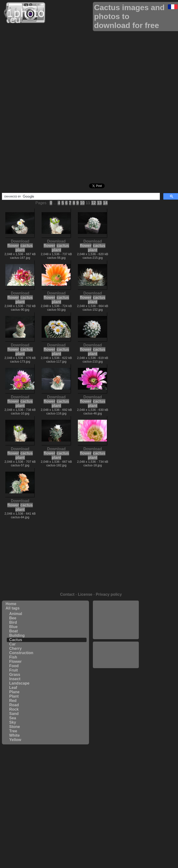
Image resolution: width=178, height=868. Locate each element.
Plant (14, 696)
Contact (67, 594)
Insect (15, 679)
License (85, 594)
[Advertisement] (116, 620)
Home (11, 604)
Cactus (16, 640)
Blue (13, 627)
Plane (14, 692)
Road (14, 705)
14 (105, 203)
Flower (15, 661)
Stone (15, 727)
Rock (14, 709)
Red (13, 701)
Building (17, 635)
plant (20, 250)
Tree (13, 731)
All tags (13, 608)
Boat (14, 631)
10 (82, 203)
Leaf (13, 688)
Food (14, 666)
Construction (21, 653)
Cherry (15, 648)
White (15, 735)
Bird (13, 622)
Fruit (14, 670)
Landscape (19, 683)
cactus (26, 246)
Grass (15, 675)
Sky (13, 722)
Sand (14, 714)
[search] (80, 196)
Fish (13, 657)
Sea (13, 718)
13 (99, 203)
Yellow (15, 740)
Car (12, 644)
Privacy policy (109, 594)
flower (13, 246)
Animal (16, 614)
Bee (13, 618)
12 (94, 203)
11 (88, 203)
